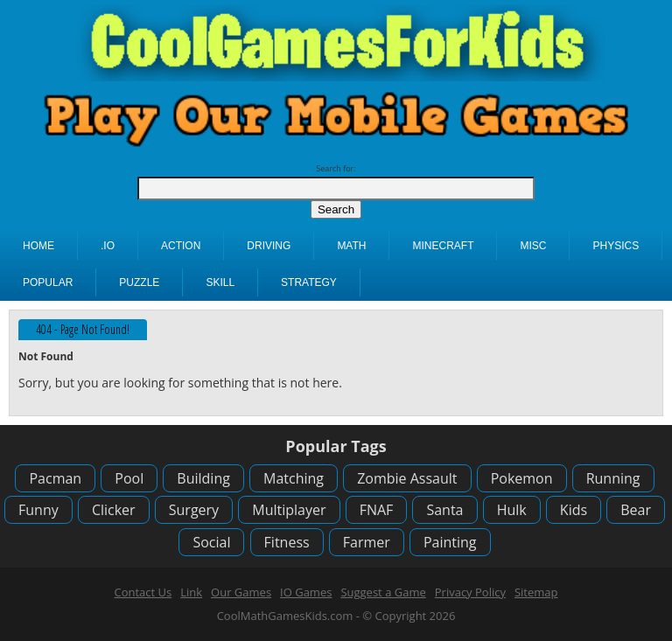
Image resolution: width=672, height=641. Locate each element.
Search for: (336, 168)
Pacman (55, 478)
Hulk (512, 510)
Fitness (287, 542)
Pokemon (522, 478)
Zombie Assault (407, 478)
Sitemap (536, 592)
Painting (450, 542)
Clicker (114, 510)
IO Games (306, 592)
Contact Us (143, 592)
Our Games (241, 592)
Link (191, 592)
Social (211, 542)
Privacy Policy (470, 592)
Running (613, 478)
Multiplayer (289, 510)
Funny (38, 510)
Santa (444, 510)
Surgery (194, 510)
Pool (129, 478)
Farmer (367, 542)
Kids (574, 510)
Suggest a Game (383, 592)
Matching (294, 478)
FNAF (377, 510)
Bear (636, 510)
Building (203, 478)
